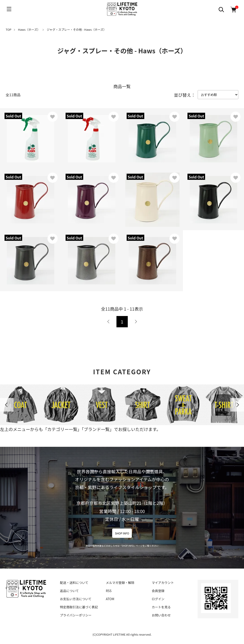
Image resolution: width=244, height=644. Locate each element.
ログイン (158, 599)
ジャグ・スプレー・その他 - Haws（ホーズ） (76, 29)
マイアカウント (163, 583)
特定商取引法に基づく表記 (79, 607)
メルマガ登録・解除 (120, 583)
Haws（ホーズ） (29, 29)
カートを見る (161, 607)
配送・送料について (74, 583)
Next (237, 405)
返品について (69, 591)
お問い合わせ (161, 615)
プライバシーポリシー (76, 615)
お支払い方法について (76, 599)
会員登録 (158, 591)
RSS (109, 591)
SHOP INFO (122, 533)
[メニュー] (9, 9)
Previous (7, 405)
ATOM (110, 599)
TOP (8, 29)
